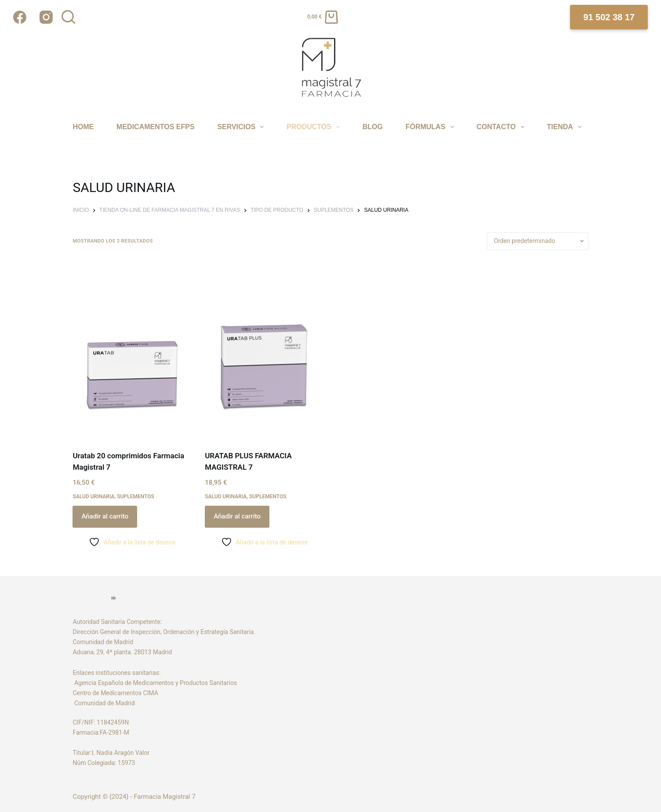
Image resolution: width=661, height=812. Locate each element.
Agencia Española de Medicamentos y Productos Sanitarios (156, 683)
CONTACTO (501, 127)
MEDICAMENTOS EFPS (156, 127)
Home (83, 127)
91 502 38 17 (609, 17)
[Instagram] (46, 17)
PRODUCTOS (314, 127)
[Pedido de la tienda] (538, 241)
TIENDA (565, 127)
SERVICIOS (242, 127)
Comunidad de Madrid (104, 703)
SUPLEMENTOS (136, 497)
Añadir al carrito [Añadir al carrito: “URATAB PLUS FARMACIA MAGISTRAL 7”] (237, 516)
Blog (373, 127)
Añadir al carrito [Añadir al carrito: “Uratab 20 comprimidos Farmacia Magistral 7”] (105, 516)
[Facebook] (20, 17)
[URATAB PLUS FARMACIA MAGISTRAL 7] (264, 350)
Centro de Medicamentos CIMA (115, 693)
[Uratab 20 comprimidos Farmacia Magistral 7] (132, 350)
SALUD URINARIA (93, 497)
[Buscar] (68, 17)
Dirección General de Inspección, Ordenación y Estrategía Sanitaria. (164, 632)
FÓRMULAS (431, 127)
